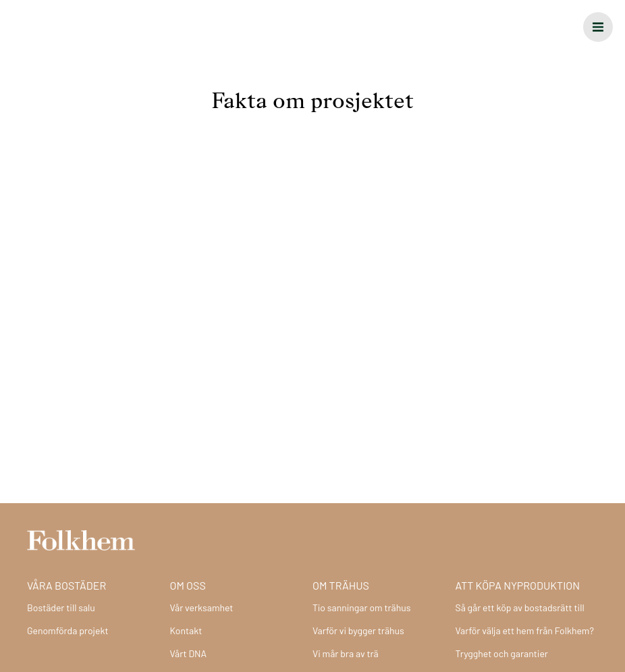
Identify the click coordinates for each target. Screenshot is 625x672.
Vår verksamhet (202, 608)
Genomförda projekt (68, 630)
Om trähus (341, 585)
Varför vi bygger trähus (358, 630)
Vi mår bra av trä (346, 653)
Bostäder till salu (61, 608)
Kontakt (186, 630)
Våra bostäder (66, 585)
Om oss (188, 585)
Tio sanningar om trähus (362, 608)
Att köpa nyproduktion (518, 585)
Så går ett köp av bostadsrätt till (520, 608)
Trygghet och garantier (502, 653)
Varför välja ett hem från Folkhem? (525, 630)
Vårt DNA (189, 653)
